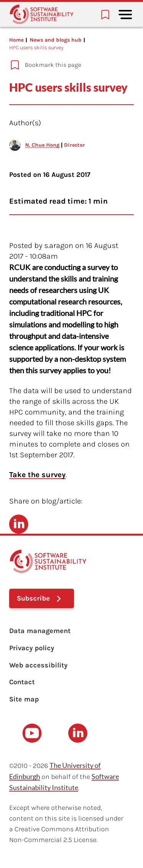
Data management (40, 631)
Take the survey (37, 475)
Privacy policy (32, 648)
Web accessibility (38, 665)
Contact (22, 682)
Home (16, 40)
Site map (24, 699)
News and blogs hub (56, 40)
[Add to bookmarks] (67, 65)
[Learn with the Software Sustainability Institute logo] (42, 14)
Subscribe (33, 598)
